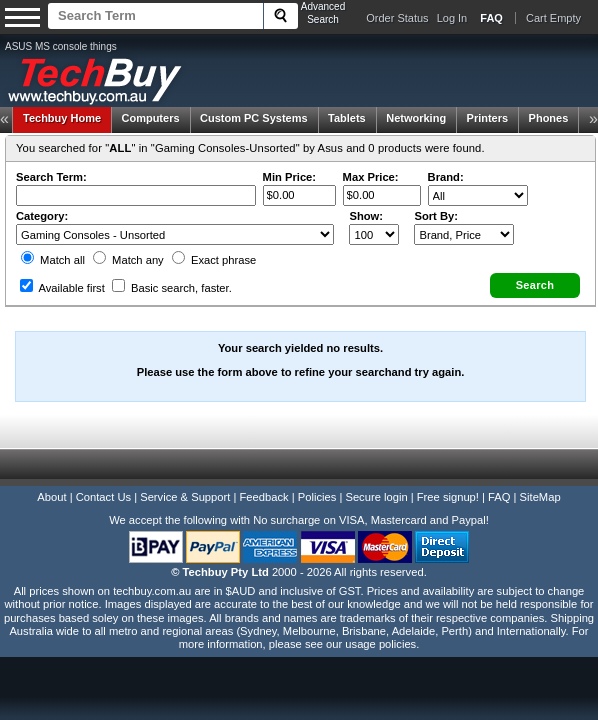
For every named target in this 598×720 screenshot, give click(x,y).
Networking (416, 116)
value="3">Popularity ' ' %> (465, 221)
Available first (61, 275)
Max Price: (370, 164)
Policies (317, 478)
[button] (536, 272)
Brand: (445, 164)
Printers (488, 116)
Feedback (263, 478)
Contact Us (103, 478)
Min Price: (288, 164)
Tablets (347, 116)
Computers (150, 116)
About (51, 478)
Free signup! (448, 478)
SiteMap (540, 478)
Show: (367, 203)
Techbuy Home (62, 116)
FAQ (499, 478)
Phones (549, 116)
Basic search (171, 275)
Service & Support (185, 478)
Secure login (376, 478)
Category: (41, 203)
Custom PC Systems (254, 116)
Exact (213, 247)
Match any (127, 247)
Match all (52, 247)
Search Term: (50, 164)
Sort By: (437, 203)
